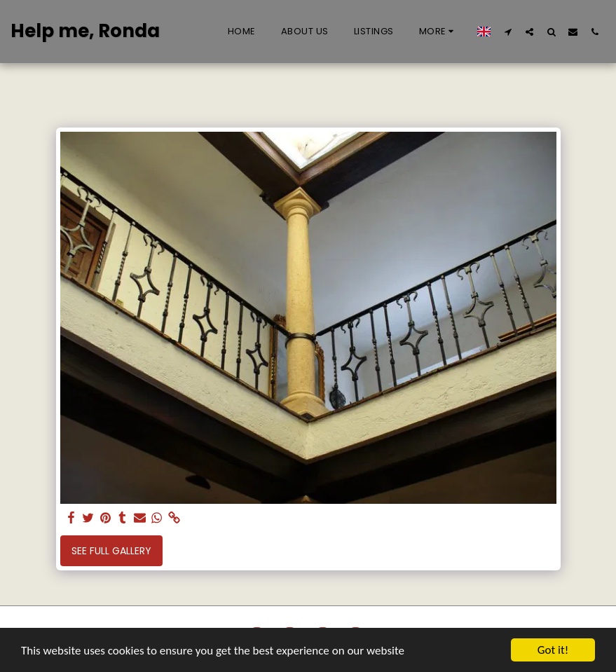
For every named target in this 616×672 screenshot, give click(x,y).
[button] (508, 32)
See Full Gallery (111, 551)
